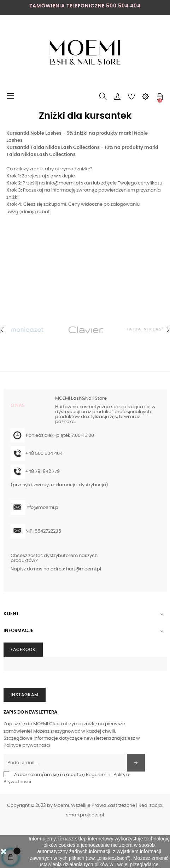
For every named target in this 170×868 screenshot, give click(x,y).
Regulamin (98, 775)
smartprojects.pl (85, 815)
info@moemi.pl (63, 183)
